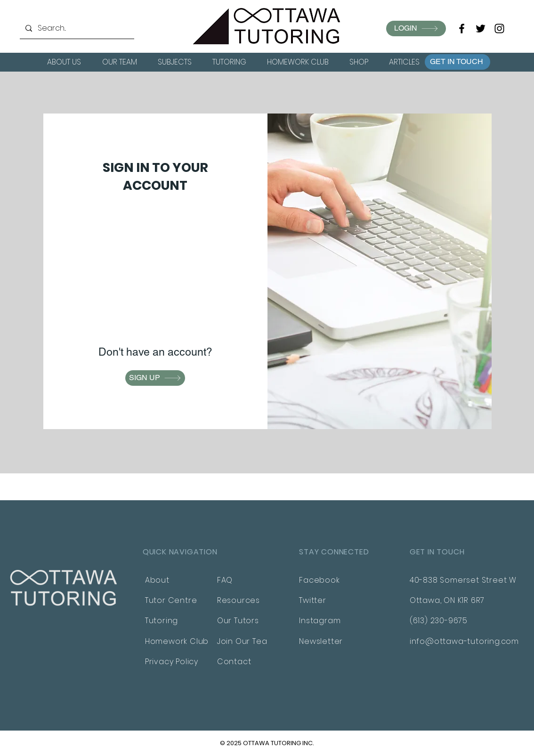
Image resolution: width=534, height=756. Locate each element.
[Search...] (76, 28)
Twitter (313, 600)
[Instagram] (499, 28)
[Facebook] (462, 28)
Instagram (320, 621)
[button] (457, 62)
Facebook (319, 580)
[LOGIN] (416, 28)
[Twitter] (481, 28)
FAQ (225, 580)
